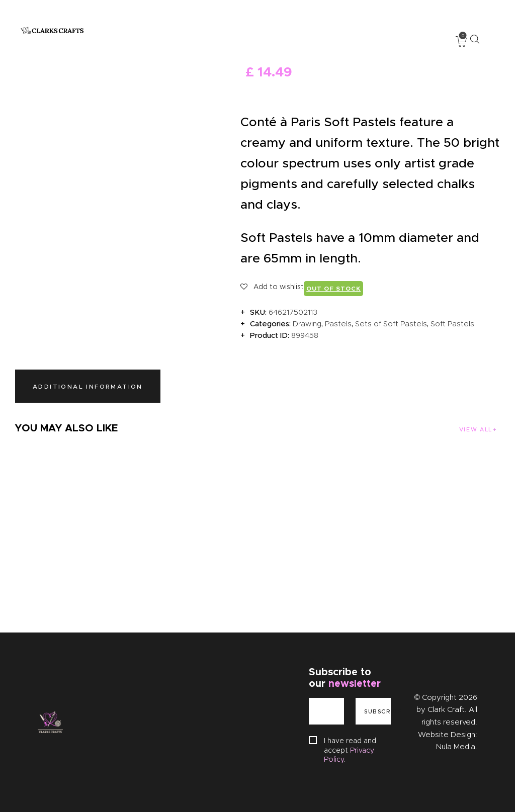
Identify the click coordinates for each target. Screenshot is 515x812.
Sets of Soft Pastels (391, 324)
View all (475, 429)
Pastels (338, 324)
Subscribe (377, 711)
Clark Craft (446, 709)
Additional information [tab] (88, 386)
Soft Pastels (452, 324)
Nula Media (456, 747)
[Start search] (475, 39)
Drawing (307, 324)
